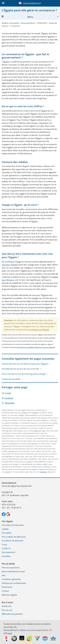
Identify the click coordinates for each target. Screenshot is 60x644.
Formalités (7, 533)
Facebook (8, 398)
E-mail (6, 393)
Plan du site (7, 610)
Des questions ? (9, 552)
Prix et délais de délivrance (14, 537)
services (43, 472)
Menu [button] (17, 17)
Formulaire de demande (13, 525)
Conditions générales (11, 579)
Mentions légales (9, 595)
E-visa (4, 545)
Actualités (6, 556)
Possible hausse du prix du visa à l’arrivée (20, 369)
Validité (5, 529)
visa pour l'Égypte (10, 265)
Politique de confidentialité (14, 583)
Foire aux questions (11, 568)
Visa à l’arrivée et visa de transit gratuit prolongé (24, 374)
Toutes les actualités (11, 379)
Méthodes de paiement (12, 614)
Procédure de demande (13, 541)
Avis (4, 575)
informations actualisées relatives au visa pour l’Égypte (36, 347)
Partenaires (7, 587)
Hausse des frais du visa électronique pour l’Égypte (25, 364)
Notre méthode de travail (13, 572)
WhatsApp (8, 403)
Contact (5, 591)
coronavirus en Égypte (39, 330)
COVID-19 (6, 548)
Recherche (7, 606)
